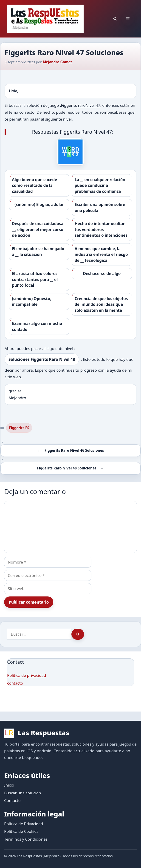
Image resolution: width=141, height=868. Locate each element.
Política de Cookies (21, 831)
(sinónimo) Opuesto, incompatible (32, 302)
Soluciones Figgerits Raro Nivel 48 (42, 359)
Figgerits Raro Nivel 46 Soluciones (74, 450)
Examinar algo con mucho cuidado (37, 326)
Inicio (9, 785)
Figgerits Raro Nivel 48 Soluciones (67, 468)
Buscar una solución (23, 793)
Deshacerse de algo (102, 273)
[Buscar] (78, 634)
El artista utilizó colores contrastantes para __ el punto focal (35, 279)
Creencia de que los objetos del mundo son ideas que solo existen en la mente (101, 304)
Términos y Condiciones (26, 839)
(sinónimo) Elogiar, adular (39, 204)
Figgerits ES (19, 428)
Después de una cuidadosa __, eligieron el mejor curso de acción (38, 229)
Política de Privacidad (24, 824)
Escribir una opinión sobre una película (100, 207)
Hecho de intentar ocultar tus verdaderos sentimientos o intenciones (101, 229)
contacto (15, 683)
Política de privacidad (27, 675)
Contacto (12, 800)
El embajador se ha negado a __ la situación (38, 252)
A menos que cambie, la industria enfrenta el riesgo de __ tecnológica (101, 255)
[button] (115, 19)
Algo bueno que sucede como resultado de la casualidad (34, 185)
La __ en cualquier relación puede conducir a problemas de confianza (100, 185)
